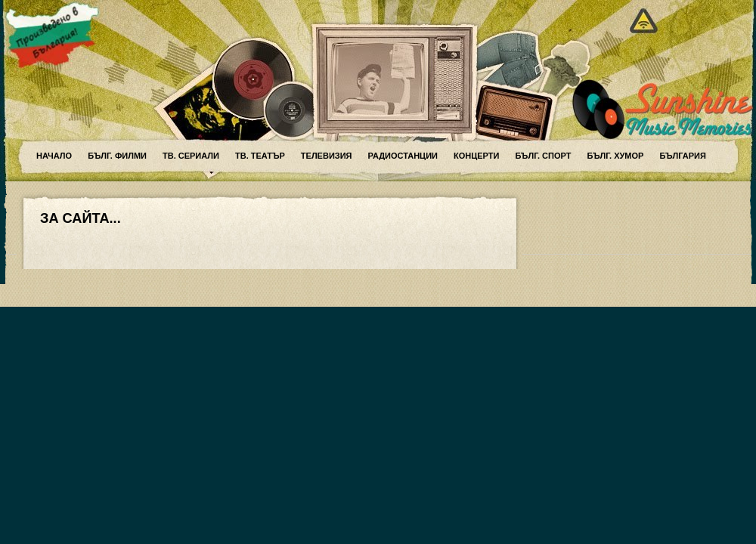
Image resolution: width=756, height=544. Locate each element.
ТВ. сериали (191, 156)
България (682, 156)
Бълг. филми (117, 156)
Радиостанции (403, 156)
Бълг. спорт (543, 156)
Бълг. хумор (615, 156)
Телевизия (327, 156)
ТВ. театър (260, 156)
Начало (54, 156)
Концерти (476, 156)
